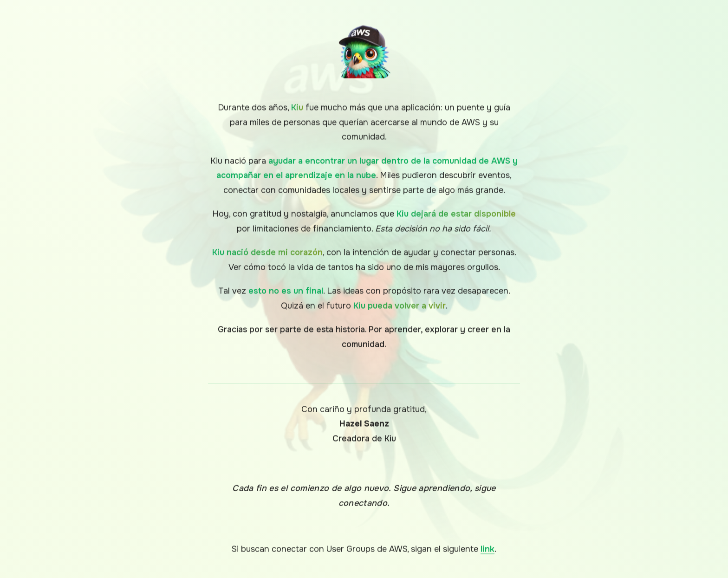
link (487, 550)
